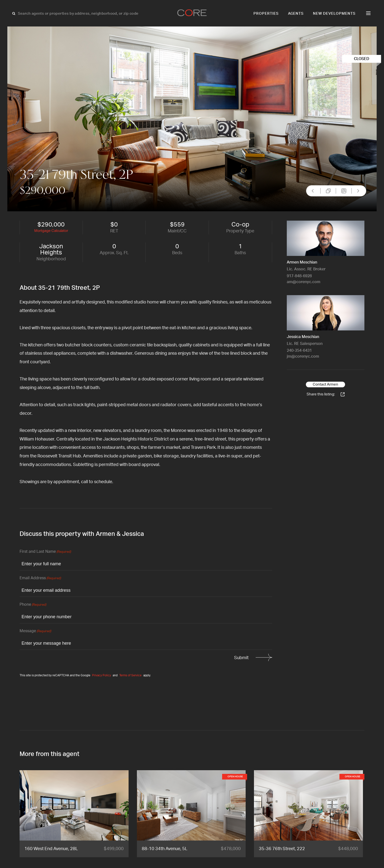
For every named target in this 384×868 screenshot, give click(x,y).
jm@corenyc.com (303, 356)
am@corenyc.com (304, 282)
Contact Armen (325, 384)
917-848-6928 (299, 276)
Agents (296, 14)
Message (35, 631)
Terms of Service (130, 675)
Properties (266, 14)
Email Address (40, 578)
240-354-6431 (299, 351)
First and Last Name (45, 552)
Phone (33, 605)
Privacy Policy (102, 675)
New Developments (334, 14)
